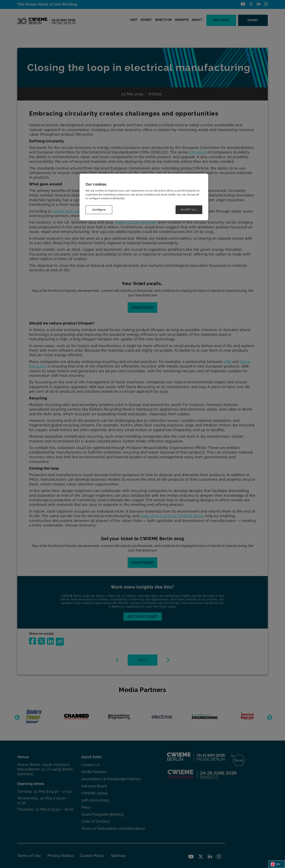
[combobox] (277, 864)
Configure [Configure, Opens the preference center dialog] (99, 210)
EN (275, 864)
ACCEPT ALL (189, 210)
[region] (144, 197)
